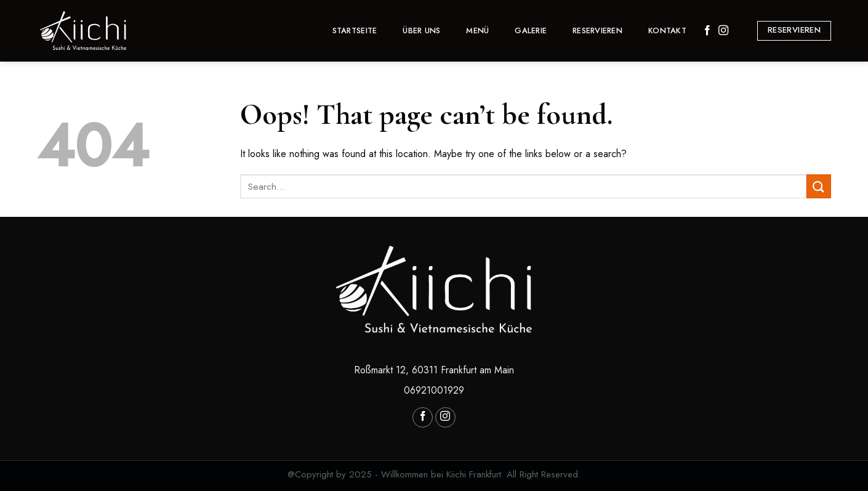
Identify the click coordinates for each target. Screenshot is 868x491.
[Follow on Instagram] (723, 31)
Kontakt (667, 30)
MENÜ (477, 30)
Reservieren (597, 30)
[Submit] (819, 186)
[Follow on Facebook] (707, 31)
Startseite (355, 30)
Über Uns (421, 30)
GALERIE (531, 30)
